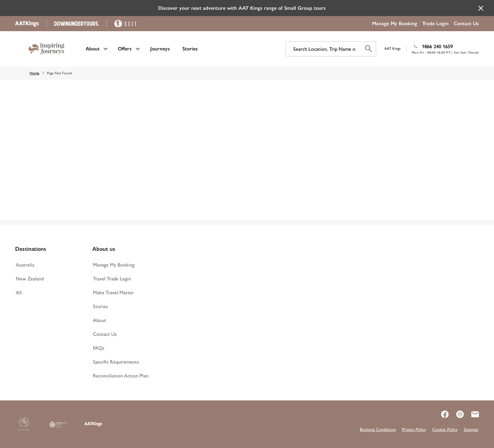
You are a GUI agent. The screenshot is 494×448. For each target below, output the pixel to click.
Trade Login (435, 23)
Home (34, 73)
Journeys (160, 49)
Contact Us (466, 23)
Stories (190, 49)
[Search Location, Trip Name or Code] (331, 49)
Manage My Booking (395, 23)
